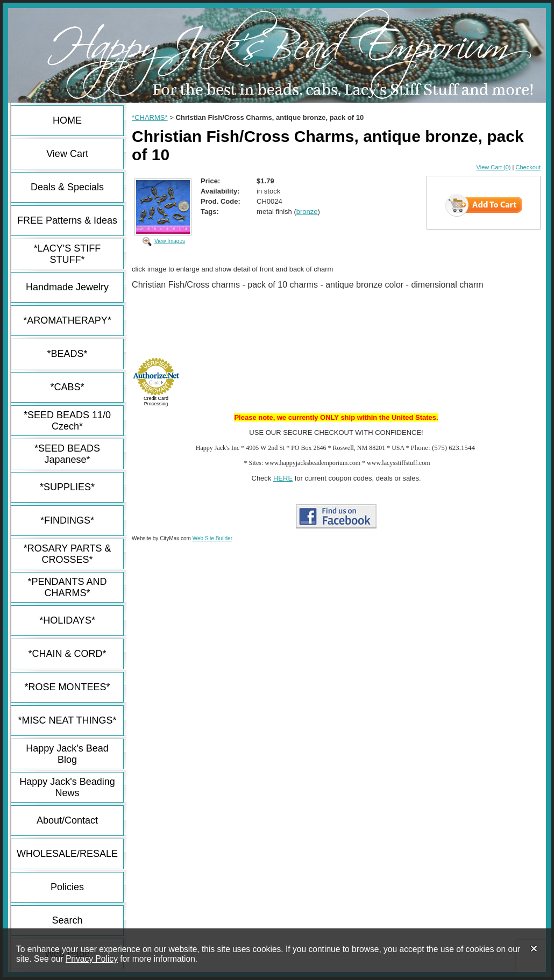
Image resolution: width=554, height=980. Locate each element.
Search (68, 920)
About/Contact (67, 820)
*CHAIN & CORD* (68, 654)
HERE (283, 478)
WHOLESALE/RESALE (67, 854)
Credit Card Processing (156, 401)
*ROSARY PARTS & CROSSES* (68, 554)
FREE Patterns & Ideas (67, 220)
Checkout (528, 167)
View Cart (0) (494, 167)
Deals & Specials (67, 187)
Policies (67, 887)
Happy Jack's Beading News (67, 787)
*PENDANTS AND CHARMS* (68, 587)
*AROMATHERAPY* (67, 320)
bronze (307, 212)
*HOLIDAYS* (67, 620)
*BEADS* (68, 354)
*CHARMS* (150, 117)
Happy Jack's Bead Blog (67, 754)
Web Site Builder (212, 538)
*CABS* (68, 387)
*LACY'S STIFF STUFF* (67, 254)
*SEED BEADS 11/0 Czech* (67, 421)
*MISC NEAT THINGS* (68, 720)
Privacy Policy (92, 959)
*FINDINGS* (67, 520)
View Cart (67, 154)
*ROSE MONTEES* (68, 687)
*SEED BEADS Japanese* (67, 454)
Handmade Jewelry (67, 287)
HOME (67, 120)
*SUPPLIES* (67, 487)
